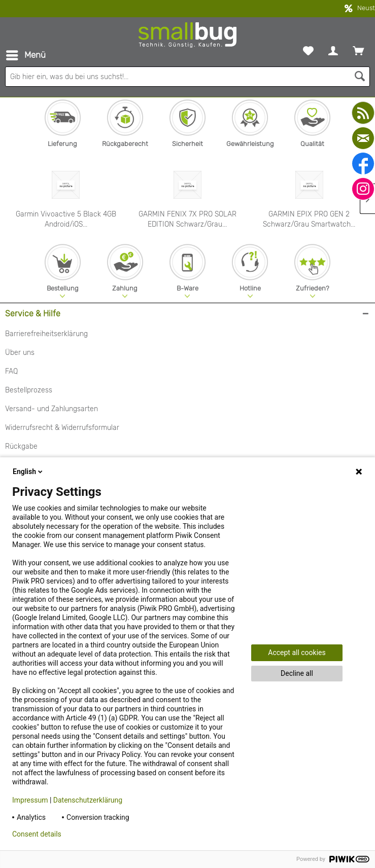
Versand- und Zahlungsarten (52, 409)
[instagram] (363, 189)
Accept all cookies (297, 653)
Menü (26, 53)
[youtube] (363, 113)
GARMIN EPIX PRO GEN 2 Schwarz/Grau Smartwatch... (309, 219)
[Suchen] (360, 77)
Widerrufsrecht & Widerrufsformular (62, 428)
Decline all (297, 673)
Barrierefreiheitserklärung (46, 334)
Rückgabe (21, 446)
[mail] (363, 138)
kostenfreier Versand (188, 9)
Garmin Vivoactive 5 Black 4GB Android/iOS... (66, 219)
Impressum (30, 800)
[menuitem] (25, 55)
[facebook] (363, 164)
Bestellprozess (29, 390)
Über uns (20, 353)
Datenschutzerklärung (88, 800)
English (28, 472)
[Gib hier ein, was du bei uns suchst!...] (188, 77)
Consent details (37, 834)
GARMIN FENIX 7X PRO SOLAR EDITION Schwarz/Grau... (188, 219)
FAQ (11, 371)
